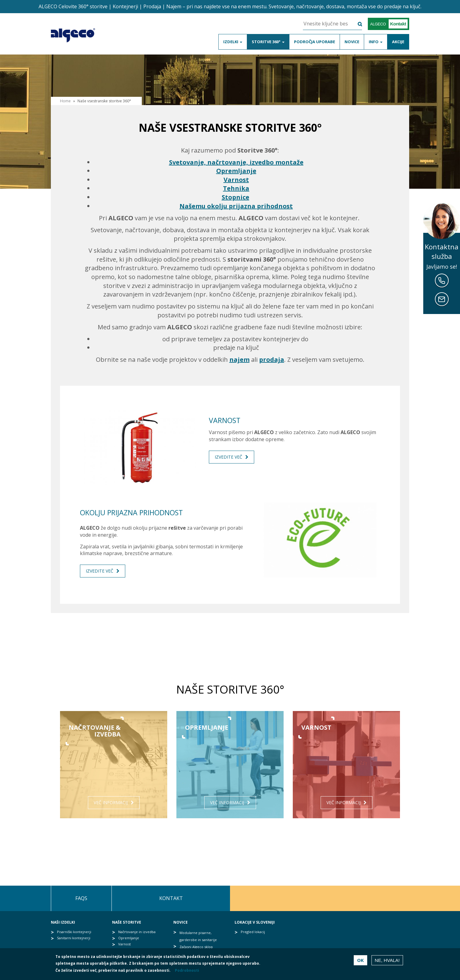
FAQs (81, 898)
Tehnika (236, 188)
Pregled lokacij (253, 932)
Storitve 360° (268, 42)
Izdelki (233, 42)
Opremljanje (236, 171)
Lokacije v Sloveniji (255, 922)
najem (239, 359)
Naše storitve (127, 922)
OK (360, 960)
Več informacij (111, 802)
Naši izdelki (63, 922)
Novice (352, 42)
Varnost (236, 180)
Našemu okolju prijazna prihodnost (236, 206)
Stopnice (236, 197)
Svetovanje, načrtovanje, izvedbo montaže (236, 162)
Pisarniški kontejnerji (74, 932)
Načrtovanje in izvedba (137, 932)
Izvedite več (228, 457)
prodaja (272, 359)
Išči (356, 24)
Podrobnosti (187, 970)
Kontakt (171, 898)
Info (376, 42)
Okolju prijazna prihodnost (131, 513)
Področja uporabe (315, 42)
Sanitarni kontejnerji (74, 938)
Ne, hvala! (387, 960)
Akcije (398, 42)
